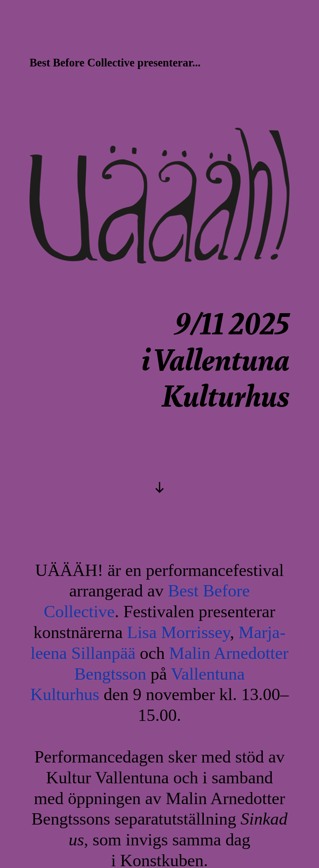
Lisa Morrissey (178, 632)
